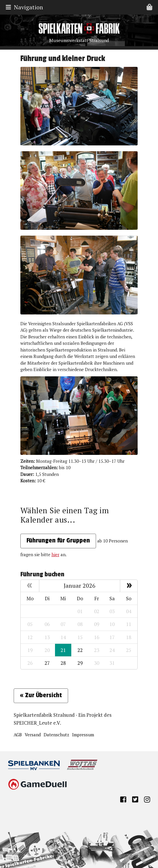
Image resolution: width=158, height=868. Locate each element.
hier (55, 554)
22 (80, 650)
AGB (18, 735)
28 (63, 663)
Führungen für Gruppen (58, 540)
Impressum (83, 735)
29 (80, 663)
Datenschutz (56, 735)
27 (47, 663)
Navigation (80, 7)
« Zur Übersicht (41, 695)
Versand (33, 735)
